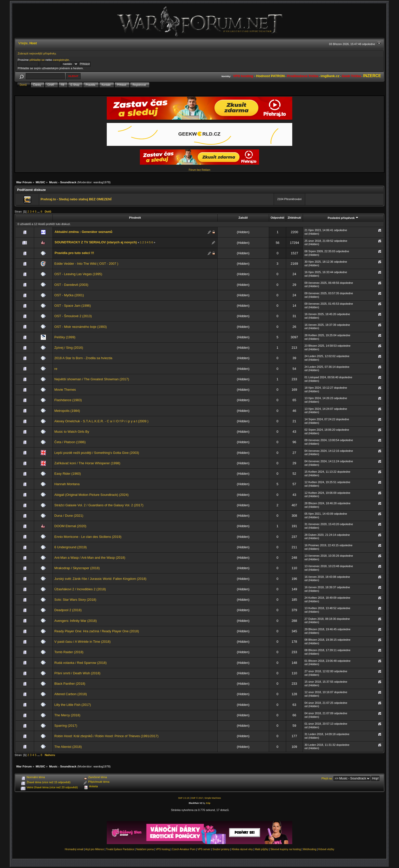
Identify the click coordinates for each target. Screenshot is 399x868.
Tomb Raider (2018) (69, 652)
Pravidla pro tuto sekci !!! (74, 253)
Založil (243, 218)
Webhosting (310, 849)
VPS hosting (163, 849)
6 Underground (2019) (70, 547)
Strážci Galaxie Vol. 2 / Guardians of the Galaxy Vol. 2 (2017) (99, 505)
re (56, 369)
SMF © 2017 (197, 798)
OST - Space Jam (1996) (72, 306)
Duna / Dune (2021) (69, 516)
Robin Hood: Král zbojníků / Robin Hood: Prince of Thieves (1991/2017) (106, 736)
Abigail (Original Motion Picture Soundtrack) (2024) (91, 495)
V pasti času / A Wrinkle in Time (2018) (82, 642)
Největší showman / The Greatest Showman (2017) (92, 379)
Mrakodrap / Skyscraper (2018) (77, 568)
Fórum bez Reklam (199, 170)
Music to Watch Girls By (72, 432)
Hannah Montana (67, 484)
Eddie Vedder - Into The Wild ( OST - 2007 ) (86, 264)
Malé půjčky (262, 849)
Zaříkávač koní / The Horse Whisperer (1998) (87, 463)
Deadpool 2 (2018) (68, 610)
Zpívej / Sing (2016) (69, 348)
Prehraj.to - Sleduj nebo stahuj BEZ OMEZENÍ (76, 199)
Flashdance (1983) (68, 400)
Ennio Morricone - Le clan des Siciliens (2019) (88, 537)
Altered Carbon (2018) (71, 694)
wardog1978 (101, 182)
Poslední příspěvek (343, 218)
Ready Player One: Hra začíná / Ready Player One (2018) (97, 631)
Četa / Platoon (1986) (70, 442)
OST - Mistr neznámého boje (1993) (81, 327)
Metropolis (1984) (67, 411)
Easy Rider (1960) (68, 474)
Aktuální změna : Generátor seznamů (83, 232)
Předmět (135, 218)
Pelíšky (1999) (65, 337)
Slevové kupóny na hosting (286, 849)
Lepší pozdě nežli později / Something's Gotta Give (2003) (97, 453)
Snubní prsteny (221, 849)
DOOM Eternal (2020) (70, 526)
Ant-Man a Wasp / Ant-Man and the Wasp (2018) (90, 558)
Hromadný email (74, 849)
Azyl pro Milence (95, 849)
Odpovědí (277, 218)
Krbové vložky (326, 849)
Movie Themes (65, 390)
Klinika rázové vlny (242, 849)
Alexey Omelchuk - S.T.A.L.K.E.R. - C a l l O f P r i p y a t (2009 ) (101, 421)
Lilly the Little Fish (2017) (72, 705)
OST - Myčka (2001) (69, 295)
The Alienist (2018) (68, 747)
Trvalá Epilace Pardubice (120, 849)
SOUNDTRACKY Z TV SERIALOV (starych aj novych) (96, 242)
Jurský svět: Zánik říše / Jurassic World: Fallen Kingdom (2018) (100, 579)
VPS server (204, 849)
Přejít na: (327, 778)
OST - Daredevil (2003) (71, 285)
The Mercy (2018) (67, 715)
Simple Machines (213, 798)
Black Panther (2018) (70, 684)
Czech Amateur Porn (184, 849)
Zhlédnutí (294, 218)
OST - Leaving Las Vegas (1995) (78, 274)
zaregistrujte (61, 60)
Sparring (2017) (66, 726)
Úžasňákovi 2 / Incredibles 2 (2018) (80, 589)
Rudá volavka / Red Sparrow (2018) (80, 663)
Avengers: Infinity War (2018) (75, 621)
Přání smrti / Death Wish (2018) (77, 673)
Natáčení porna (145, 849)
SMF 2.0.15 (184, 798)
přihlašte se (37, 60)
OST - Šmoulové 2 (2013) (73, 316)
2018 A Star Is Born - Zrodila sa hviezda (83, 358)
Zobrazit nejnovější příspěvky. (37, 53)
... (39, 211)
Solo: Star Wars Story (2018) (75, 600)
